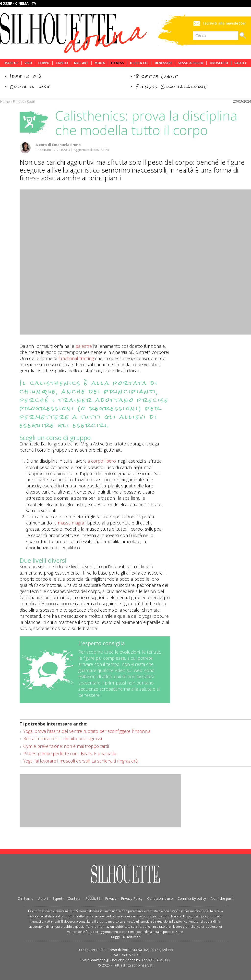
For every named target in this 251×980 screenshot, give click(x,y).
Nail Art (81, 63)
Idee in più (26, 76)
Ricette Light (157, 76)
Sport (31, 101)
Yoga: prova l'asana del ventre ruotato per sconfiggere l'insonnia (87, 731)
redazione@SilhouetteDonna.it (114, 960)
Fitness (117, 63)
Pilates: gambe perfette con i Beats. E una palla (70, 753)
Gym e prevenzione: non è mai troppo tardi (66, 746)
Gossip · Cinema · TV (18, 3)
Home (5, 101)
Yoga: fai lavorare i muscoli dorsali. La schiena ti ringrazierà (80, 761)
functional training (76, 358)
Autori (43, 898)
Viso (28, 63)
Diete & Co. (139, 63)
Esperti (58, 898)
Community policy (192, 898)
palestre (84, 346)
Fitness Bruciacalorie (172, 87)
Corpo (44, 63)
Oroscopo (219, 63)
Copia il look (30, 87)
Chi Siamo (26, 898)
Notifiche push (222, 898)
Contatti (74, 898)
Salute (240, 63)
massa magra (71, 523)
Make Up (11, 63)
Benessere (163, 63)
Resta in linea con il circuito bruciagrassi (63, 738)
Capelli (62, 63)
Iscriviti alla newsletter (225, 23)
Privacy (111, 898)
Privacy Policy (132, 898)
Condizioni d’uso (160, 898)
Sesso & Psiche (191, 63)
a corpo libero (102, 461)
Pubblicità (93, 898)
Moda (100, 63)
